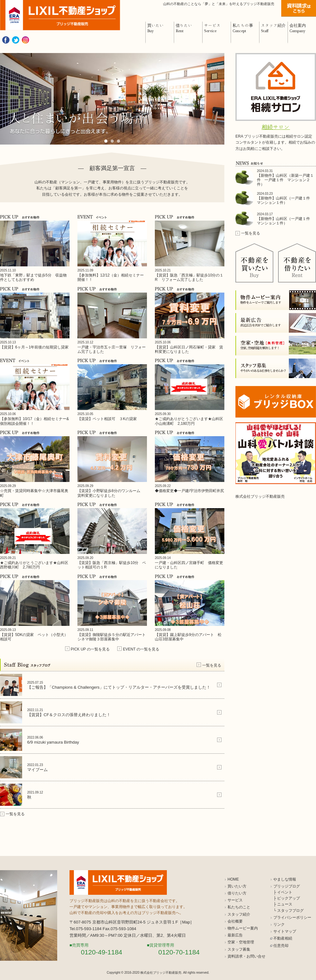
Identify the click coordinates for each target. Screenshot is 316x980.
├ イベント (283, 892)
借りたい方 (237, 893)
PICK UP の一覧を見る (90, 649)
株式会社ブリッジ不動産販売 (260, 496)
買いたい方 (237, 886)
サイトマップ (285, 931)
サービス (235, 900)
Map (186, 922)
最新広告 (235, 935)
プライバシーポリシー (292, 918)
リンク (279, 924)
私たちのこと (239, 907)
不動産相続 (283, 938)
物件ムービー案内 (243, 928)
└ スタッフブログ (289, 911)
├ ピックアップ (287, 898)
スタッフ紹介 (239, 914)
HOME (233, 879)
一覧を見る (212, 665)
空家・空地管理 (241, 942)
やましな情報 (285, 879)
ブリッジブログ (287, 886)
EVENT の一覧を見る (141, 649)
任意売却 (281, 946)
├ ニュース (283, 904)
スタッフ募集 (239, 949)
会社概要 (235, 921)
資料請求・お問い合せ (246, 956)
